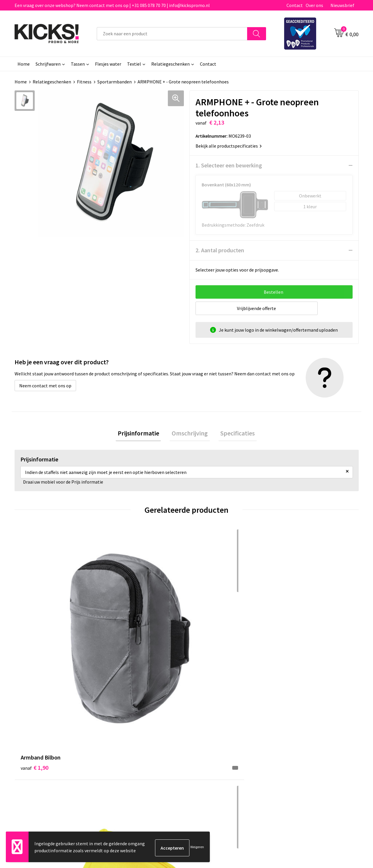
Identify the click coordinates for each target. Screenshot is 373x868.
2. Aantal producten (220, 250)
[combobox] (172, 34)
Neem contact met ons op (45, 386)
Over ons (314, 5)
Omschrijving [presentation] (190, 434)
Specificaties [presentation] (234, 434)
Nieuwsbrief (342, 5)
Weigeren (197, 848)
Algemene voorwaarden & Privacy (312, 717)
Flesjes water (108, 64)
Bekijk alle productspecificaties (229, 146)
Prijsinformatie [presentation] (142, 434)
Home (24, 64)
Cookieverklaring (296, 725)
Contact (295, 5)
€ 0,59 (292, 625)
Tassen (78, 64)
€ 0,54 (120, 625)
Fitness (84, 82)
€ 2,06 (206, 625)
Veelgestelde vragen (129, 725)
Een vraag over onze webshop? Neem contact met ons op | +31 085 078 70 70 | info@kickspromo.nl (112, 5)
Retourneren (207, 734)
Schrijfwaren (48, 64)
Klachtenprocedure (128, 743)
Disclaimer (290, 734)
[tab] (142, 434)
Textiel (134, 64)
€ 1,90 (35, 625)
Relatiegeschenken (170, 64)
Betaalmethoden (211, 725)
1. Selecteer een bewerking (229, 165)
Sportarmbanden (115, 82)
